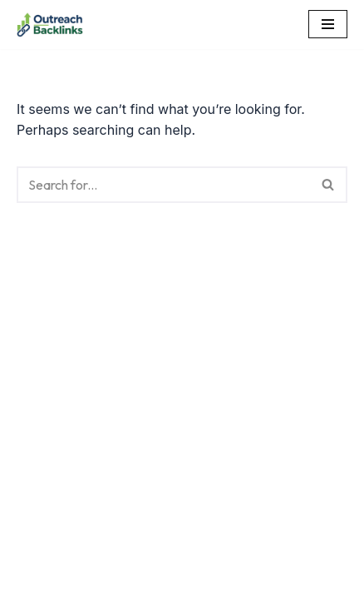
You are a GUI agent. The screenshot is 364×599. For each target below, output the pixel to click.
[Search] (163, 185)
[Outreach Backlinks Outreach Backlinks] (50, 25)
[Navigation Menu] (328, 24)
